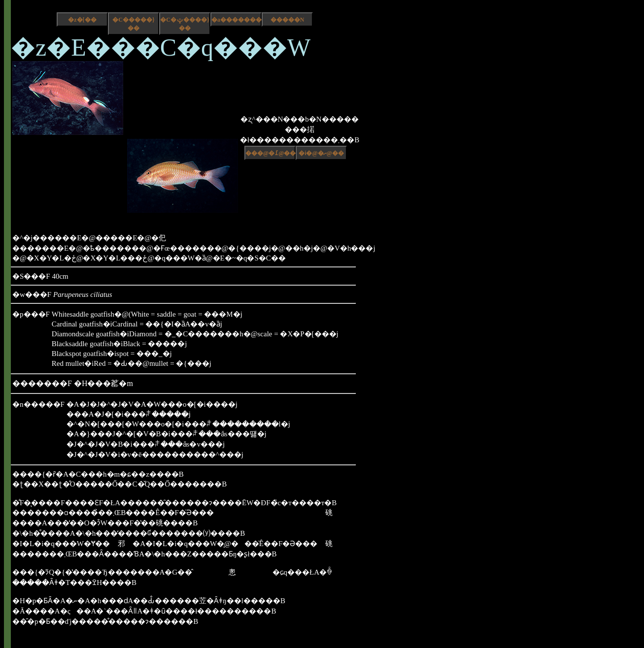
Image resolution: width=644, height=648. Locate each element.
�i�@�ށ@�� (321, 153)
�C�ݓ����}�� (185, 24)
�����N (288, 20)
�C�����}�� (133, 24)
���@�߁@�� (271, 153)
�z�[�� (82, 20)
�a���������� (237, 20)
